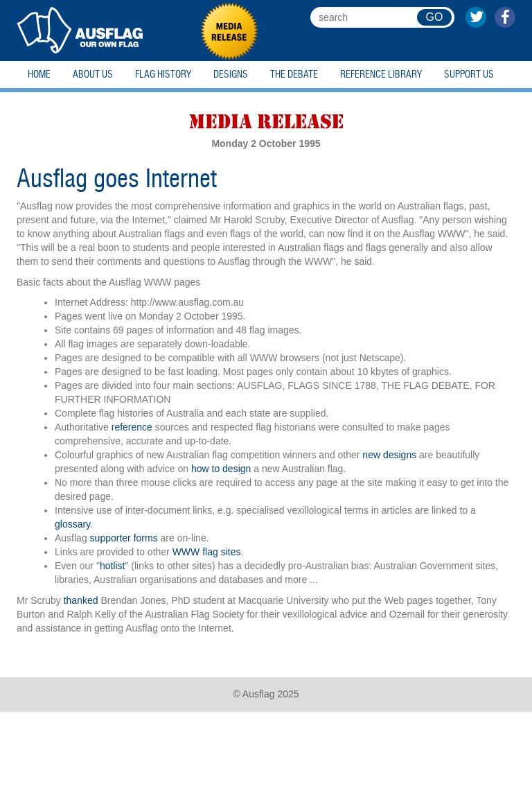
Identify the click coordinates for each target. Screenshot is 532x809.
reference (132, 427)
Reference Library (381, 75)
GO (435, 17)
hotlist (113, 566)
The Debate (294, 75)
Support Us (469, 75)
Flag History (163, 75)
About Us (93, 75)
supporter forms (124, 538)
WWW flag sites (207, 552)
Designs (231, 75)
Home (39, 75)
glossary (72, 524)
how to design (221, 469)
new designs (389, 455)
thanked (81, 600)
